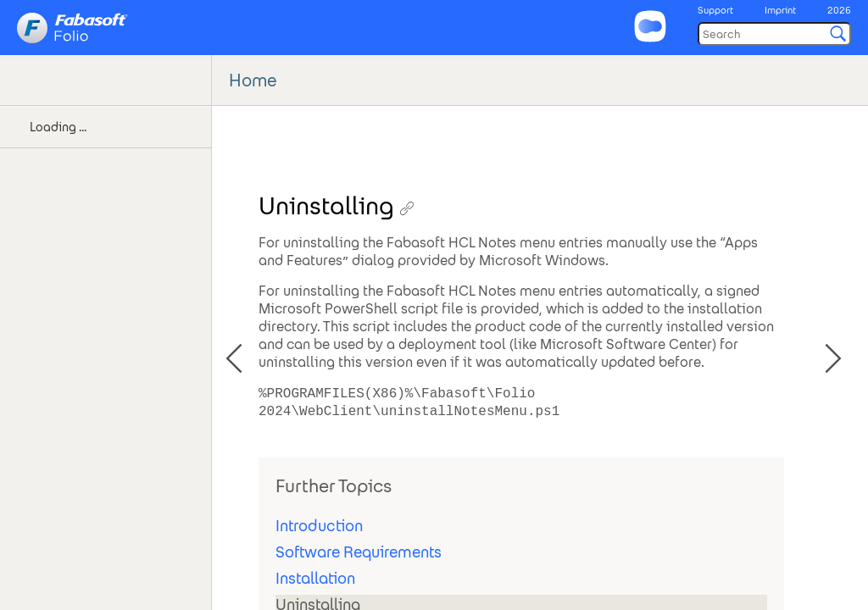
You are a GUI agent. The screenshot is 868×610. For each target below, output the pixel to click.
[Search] (774, 34)
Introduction (319, 526)
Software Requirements (359, 552)
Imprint (780, 10)
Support (715, 10)
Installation (315, 578)
